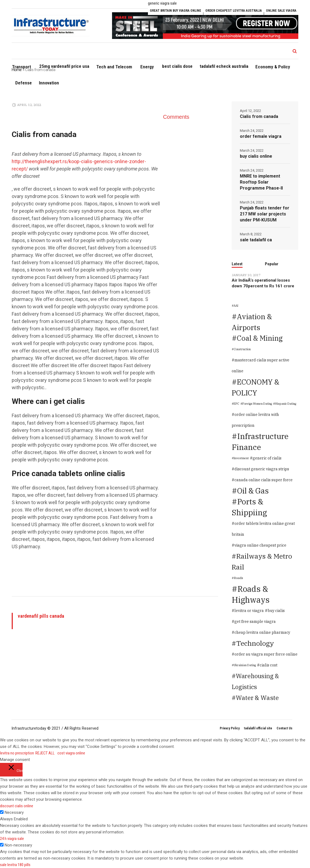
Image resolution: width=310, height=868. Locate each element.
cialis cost (269, 665)
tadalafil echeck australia (224, 66)
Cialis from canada (259, 116)
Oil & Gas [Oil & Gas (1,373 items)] (253, 491)
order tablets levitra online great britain (263, 529)
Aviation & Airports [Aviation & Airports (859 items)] (252, 322)
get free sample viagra (255, 622)
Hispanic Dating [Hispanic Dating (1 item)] (286, 404)
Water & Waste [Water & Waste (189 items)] (257, 698)
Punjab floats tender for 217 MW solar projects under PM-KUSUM (265, 214)
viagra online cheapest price (260, 545)
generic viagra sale (162, 3)
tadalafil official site (258, 728)
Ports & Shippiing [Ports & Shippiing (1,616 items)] (249, 507)
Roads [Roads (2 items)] (238, 578)
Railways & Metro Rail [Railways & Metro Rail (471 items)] (262, 561)
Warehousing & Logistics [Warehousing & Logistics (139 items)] (255, 681)
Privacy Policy (230, 728)
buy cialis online (256, 156)
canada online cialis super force (263, 480)
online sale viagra (281, 11)
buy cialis (276, 611)
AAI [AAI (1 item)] (236, 306)
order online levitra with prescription (255, 420)
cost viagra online (71, 753)
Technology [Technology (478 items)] (255, 643)
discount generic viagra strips (262, 469)
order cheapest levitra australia (234, 11)
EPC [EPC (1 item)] (236, 404)
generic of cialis (267, 458)
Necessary (14, 812)
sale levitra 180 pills (15, 865)
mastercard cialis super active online (261, 366)
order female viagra (261, 136)
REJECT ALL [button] (45, 753)
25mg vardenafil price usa (64, 66)
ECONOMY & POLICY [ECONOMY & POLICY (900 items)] (255, 387)
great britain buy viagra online (176, 11)
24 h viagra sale (12, 839)
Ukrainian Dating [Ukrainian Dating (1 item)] (245, 665)
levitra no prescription (17, 753)
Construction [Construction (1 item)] (242, 349)
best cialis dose (177, 66)
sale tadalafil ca (256, 240)
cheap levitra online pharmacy (262, 632)
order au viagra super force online (266, 654)
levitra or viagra (249, 611)
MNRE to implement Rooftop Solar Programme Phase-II (261, 182)
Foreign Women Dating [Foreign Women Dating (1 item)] (257, 404)
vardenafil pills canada (41, 616)
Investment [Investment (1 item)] (241, 458)
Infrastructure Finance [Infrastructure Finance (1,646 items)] (260, 442)
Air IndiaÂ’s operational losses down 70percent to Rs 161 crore (263, 283)
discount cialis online (17, 806)
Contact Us (284, 728)
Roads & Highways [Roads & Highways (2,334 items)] (251, 594)
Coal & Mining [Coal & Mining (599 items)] (260, 338)
